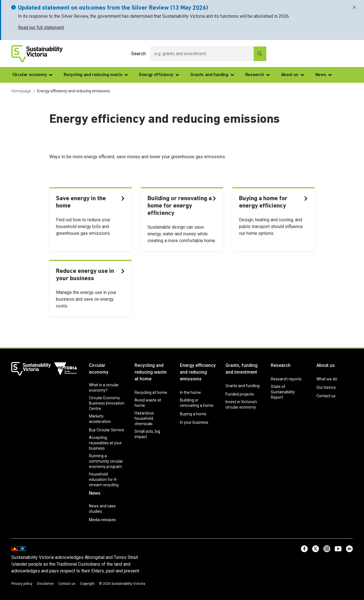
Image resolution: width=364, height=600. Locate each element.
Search (139, 54)
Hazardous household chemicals (144, 418)
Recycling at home (151, 392)
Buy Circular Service (107, 430)
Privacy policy (22, 584)
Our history (326, 387)
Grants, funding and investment (242, 369)
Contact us (326, 396)
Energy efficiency (159, 75)
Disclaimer (45, 584)
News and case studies (102, 509)
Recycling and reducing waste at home (150, 372)
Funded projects (240, 394)
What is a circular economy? (104, 388)
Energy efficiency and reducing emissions (198, 372)
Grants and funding (212, 75)
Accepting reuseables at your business (105, 443)
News (324, 75)
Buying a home (193, 414)
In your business (194, 422)
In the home (190, 392)
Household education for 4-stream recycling (104, 479)
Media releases (102, 520)
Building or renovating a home (197, 403)
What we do (327, 379)
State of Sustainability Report (283, 392)
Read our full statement (41, 27)
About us (292, 75)
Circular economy (32, 75)
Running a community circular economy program (106, 461)
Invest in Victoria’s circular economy (241, 404)
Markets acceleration (100, 419)
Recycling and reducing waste (96, 75)
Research (257, 75)
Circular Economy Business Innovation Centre (107, 403)
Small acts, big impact (147, 434)
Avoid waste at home (148, 403)
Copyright (87, 584)
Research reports (286, 379)
